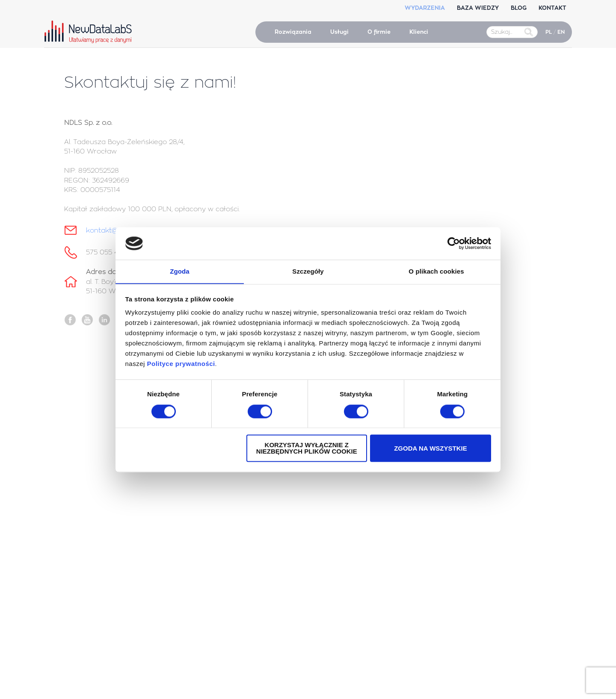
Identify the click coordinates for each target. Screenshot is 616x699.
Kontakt (452, 544)
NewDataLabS (90, 32)
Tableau (80, 605)
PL (549, 32)
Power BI (80, 613)
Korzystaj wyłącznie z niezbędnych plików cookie (307, 448)
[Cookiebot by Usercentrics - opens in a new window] (454, 243)
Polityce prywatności (181, 364)
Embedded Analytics (346, 557)
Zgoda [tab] (180, 271)
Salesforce (83, 597)
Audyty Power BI (341, 573)
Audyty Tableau (340, 565)
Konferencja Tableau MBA (103, 558)
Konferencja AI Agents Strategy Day (117, 573)
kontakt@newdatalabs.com (492, 561)
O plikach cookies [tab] (436, 271)
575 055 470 (107, 252)
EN (561, 32)
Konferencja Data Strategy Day (111, 566)
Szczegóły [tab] (308, 271)
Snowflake (83, 661)
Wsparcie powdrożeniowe (353, 549)
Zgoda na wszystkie (431, 449)
